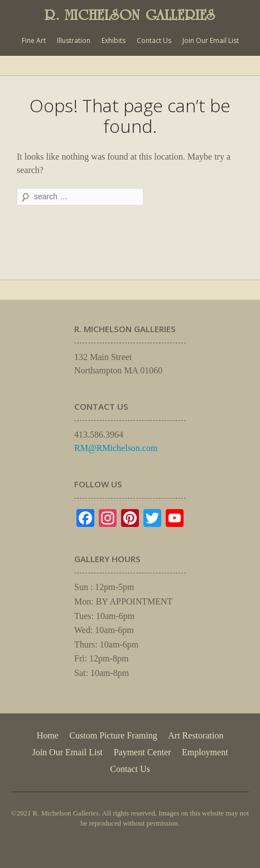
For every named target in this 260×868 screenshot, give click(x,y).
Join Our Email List (211, 40)
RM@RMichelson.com (116, 448)
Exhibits (114, 40)
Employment (205, 752)
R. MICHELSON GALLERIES (130, 15)
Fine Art (34, 40)
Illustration (74, 40)
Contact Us (154, 40)
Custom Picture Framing (113, 735)
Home (48, 735)
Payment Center (143, 752)
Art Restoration (196, 735)
